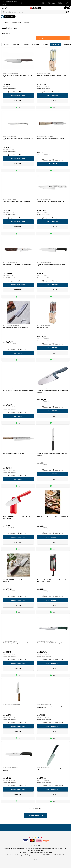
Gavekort (37, 3)
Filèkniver (16, 44)
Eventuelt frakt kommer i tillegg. (10, 89)
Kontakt (36, 859)
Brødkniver (6, 44)
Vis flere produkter (35, 815)
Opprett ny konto (60, 3)
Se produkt (18, 101)
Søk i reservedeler (51, 3)
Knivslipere (36, 44)
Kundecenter (28, 3)
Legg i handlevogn (18, 95)
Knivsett (45, 44)
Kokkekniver (55, 44)
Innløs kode (44, 3)
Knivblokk (26, 44)
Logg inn (67, 3)
